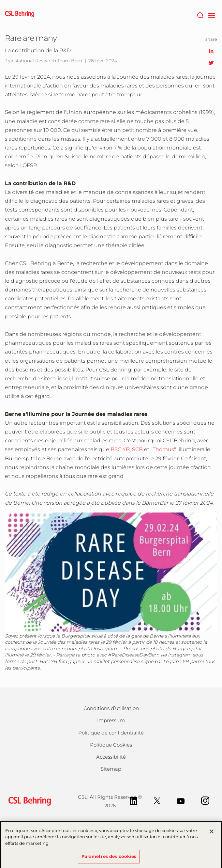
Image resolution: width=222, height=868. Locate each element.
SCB (137, 449)
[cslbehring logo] (20, 15)
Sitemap (111, 769)
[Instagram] (205, 800)
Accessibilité (111, 757)
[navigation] (211, 15)
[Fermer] (212, 833)
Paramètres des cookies (109, 859)
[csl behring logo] (28, 801)
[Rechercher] (200, 15)
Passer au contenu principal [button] (0, 0)
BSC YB (120, 449)
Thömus (163, 449)
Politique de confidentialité (111, 733)
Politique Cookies (111, 745)
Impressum (111, 720)
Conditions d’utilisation (111, 708)
